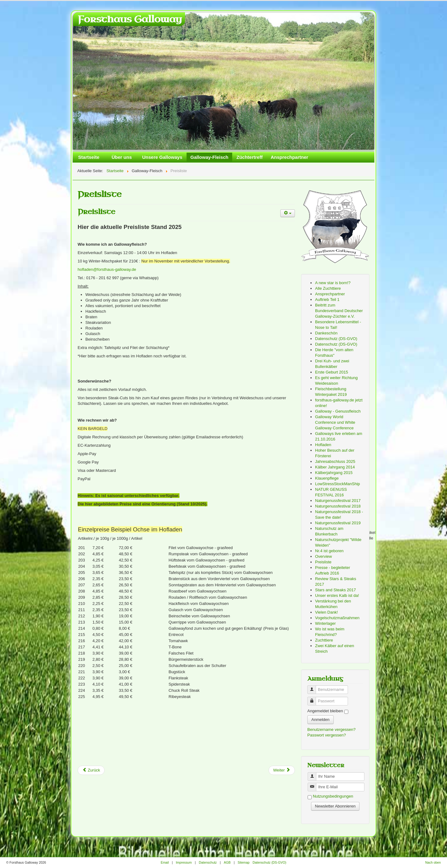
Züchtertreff (250, 157)
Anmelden (321, 720)
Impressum (184, 863)
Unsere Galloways (162, 157)
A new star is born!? (333, 283)
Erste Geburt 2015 (332, 372)
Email (165, 863)
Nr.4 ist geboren (329, 551)
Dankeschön (326, 333)
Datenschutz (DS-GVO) (336, 339)
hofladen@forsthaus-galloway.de (107, 269)
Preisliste (96, 212)
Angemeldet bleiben (325, 711)
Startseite (89, 157)
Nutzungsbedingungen (333, 796)
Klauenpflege (327, 478)
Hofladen (323, 445)
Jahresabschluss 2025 (335, 461)
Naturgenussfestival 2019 (338, 523)
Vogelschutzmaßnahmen (337, 618)
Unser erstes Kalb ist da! (337, 595)
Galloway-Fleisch (209, 157)
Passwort (314, 698)
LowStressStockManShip (338, 484)
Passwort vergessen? (327, 735)
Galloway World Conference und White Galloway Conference (335, 422)
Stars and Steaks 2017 (336, 590)
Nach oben (433, 863)
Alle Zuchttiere (328, 288)
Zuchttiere (324, 640)
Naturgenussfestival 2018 (338, 506)
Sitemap (244, 863)
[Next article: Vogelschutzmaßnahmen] (282, 770)
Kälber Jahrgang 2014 (335, 467)
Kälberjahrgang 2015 (334, 473)
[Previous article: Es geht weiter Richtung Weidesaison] (91, 770)
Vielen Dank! (326, 612)
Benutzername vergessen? (331, 729)
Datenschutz (208, 863)
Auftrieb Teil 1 (327, 300)
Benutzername (314, 687)
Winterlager (325, 623)
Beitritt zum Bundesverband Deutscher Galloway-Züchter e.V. (339, 311)
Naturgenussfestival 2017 (338, 501)
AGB (227, 863)
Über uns (122, 157)
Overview (323, 556)
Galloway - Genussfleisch (338, 411)
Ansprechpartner (289, 157)
